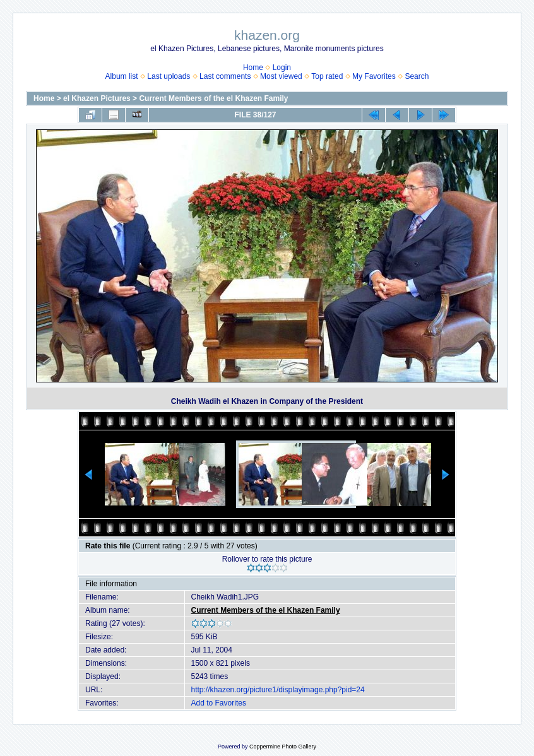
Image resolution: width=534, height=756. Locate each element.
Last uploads (169, 76)
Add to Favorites (219, 703)
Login (282, 68)
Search (417, 76)
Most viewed (281, 76)
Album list (122, 76)
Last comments (225, 76)
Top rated (327, 76)
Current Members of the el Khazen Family (213, 98)
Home (253, 68)
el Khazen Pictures (97, 98)
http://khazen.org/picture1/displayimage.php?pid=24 (278, 690)
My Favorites (374, 76)
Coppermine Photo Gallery (283, 747)
